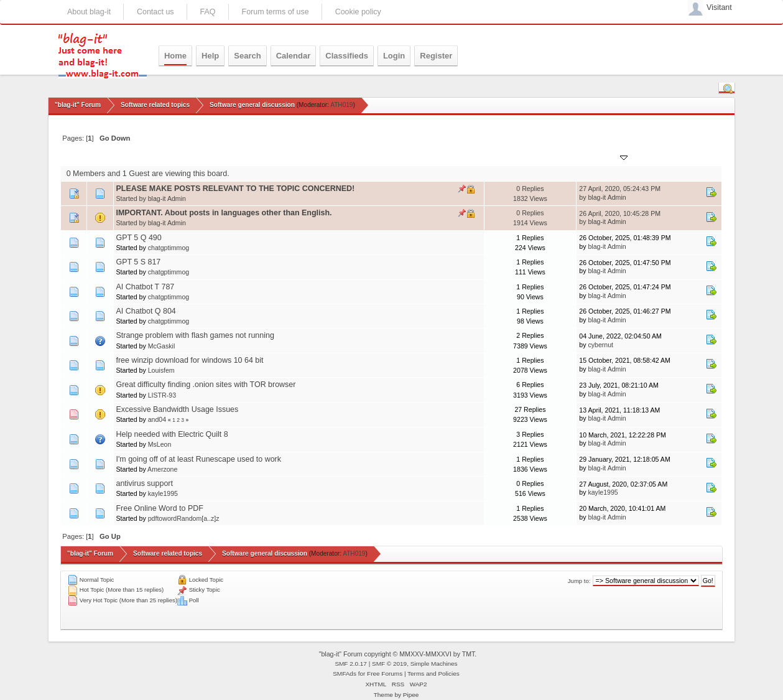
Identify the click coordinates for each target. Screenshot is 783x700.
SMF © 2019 (389, 664)
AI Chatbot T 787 (145, 287)
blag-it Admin (167, 198)
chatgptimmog (169, 248)
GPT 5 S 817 (138, 262)
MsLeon (160, 444)
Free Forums (385, 674)
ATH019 (341, 105)
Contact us (155, 12)
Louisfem (161, 370)
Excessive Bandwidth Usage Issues (177, 409)
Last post (605, 156)
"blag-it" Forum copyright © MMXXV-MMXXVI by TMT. (398, 654)
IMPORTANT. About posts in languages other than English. (224, 213)
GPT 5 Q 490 (138, 238)
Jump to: (579, 581)
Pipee (411, 695)
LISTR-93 (162, 395)
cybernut (600, 345)
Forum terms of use (276, 12)
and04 (157, 419)
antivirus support (144, 483)
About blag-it (89, 12)
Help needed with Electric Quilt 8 (172, 434)
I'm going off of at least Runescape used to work (198, 459)
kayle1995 (163, 493)
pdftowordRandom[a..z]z (184, 518)
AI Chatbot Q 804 (146, 311)
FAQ (208, 12)
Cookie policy (358, 12)
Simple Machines (434, 664)
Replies (502, 156)
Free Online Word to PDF (159, 508)
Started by (175, 156)
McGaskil (162, 346)
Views (535, 156)
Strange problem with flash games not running (195, 335)
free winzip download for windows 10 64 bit (189, 360)
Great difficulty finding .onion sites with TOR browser (206, 385)
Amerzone (162, 469)
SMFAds (345, 674)
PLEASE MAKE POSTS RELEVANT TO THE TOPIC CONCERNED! (235, 189)
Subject (134, 156)
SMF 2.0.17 (351, 664)
